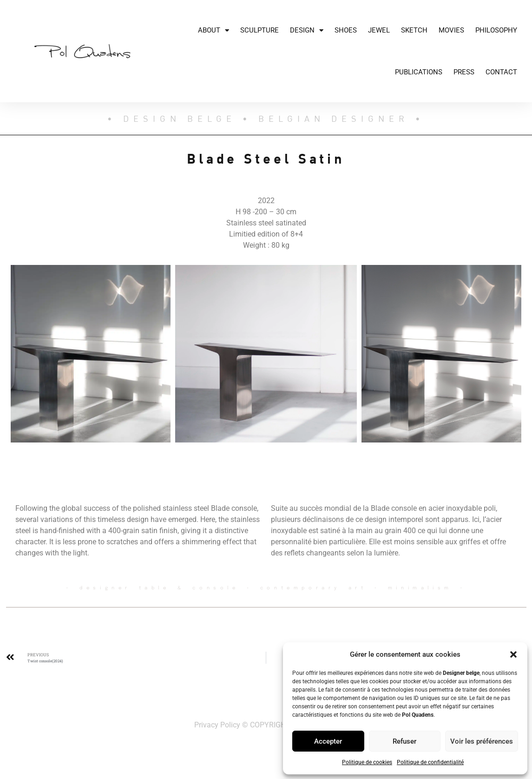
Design (307, 30)
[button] (513, 654)
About (213, 30)
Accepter (328, 741)
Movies (451, 30)
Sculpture (259, 30)
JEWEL (379, 30)
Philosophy (496, 30)
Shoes (346, 30)
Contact (501, 72)
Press (464, 72)
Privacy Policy (217, 725)
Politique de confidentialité (430, 762)
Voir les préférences (482, 741)
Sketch (414, 30)
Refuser (404, 741)
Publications (419, 72)
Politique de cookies (367, 762)
